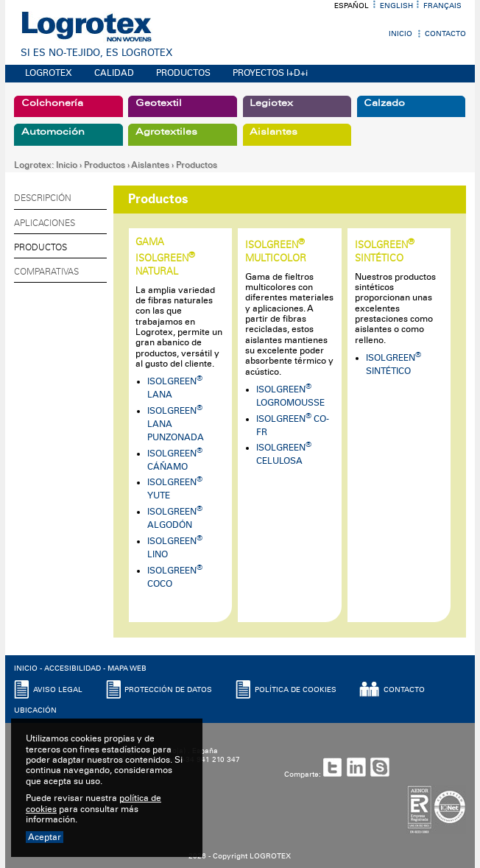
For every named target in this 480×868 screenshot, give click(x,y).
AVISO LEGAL (58, 690)
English (396, 6)
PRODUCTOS (183, 73)
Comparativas (46, 272)
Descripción (43, 198)
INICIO (26, 668)
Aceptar (45, 837)
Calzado (384, 103)
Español (352, 6)
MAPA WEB (127, 668)
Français (442, 6)
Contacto (445, 34)
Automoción (53, 132)
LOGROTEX (49, 73)
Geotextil (159, 103)
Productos (105, 165)
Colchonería (52, 103)
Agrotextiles (166, 132)
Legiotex (271, 103)
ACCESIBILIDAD (73, 668)
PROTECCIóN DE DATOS (168, 690)
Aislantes (273, 132)
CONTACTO (404, 690)
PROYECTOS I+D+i (270, 73)
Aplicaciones (45, 223)
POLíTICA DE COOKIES (296, 690)
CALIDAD (114, 73)
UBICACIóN (35, 710)
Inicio (400, 34)
